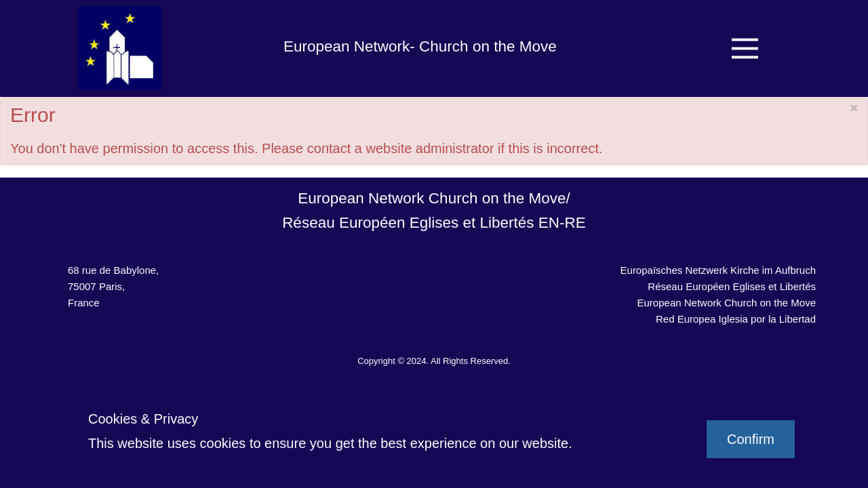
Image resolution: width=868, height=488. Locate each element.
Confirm (751, 439)
